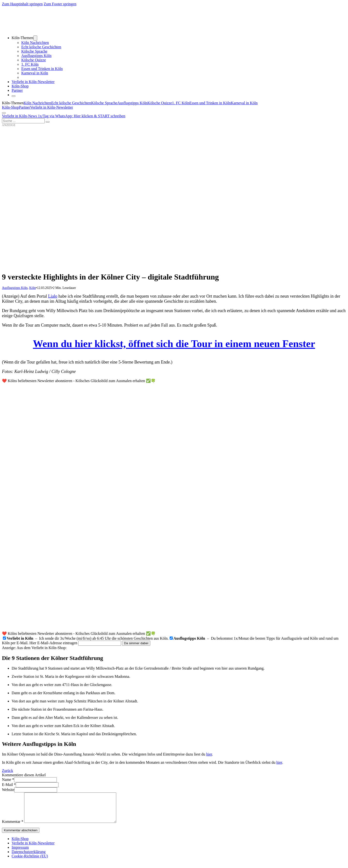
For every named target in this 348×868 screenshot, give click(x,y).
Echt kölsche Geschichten (41, 47)
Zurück (7, 771)
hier (209, 754)
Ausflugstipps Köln (36, 56)
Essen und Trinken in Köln (42, 69)
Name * (8, 780)
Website (8, 790)
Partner (17, 90)
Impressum (20, 853)
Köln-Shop (10, 107)
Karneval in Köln (35, 73)
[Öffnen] (4, 113)
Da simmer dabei (136, 643)
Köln (33, 288)
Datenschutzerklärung (29, 857)
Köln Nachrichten (35, 43)
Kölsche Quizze (34, 60)
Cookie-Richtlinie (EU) (30, 862)
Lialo (53, 296)
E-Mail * (9, 785)
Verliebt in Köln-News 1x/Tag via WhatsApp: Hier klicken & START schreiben (64, 116)
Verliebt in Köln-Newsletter (33, 82)
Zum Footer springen (60, 4)
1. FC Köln (30, 64)
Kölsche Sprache (34, 51)
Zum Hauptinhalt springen (22, 4)
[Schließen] (14, 96)
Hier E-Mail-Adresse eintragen (53, 643)
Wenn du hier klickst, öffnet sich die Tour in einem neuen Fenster (174, 344)
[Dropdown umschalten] (35, 38)
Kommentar (13, 827)
